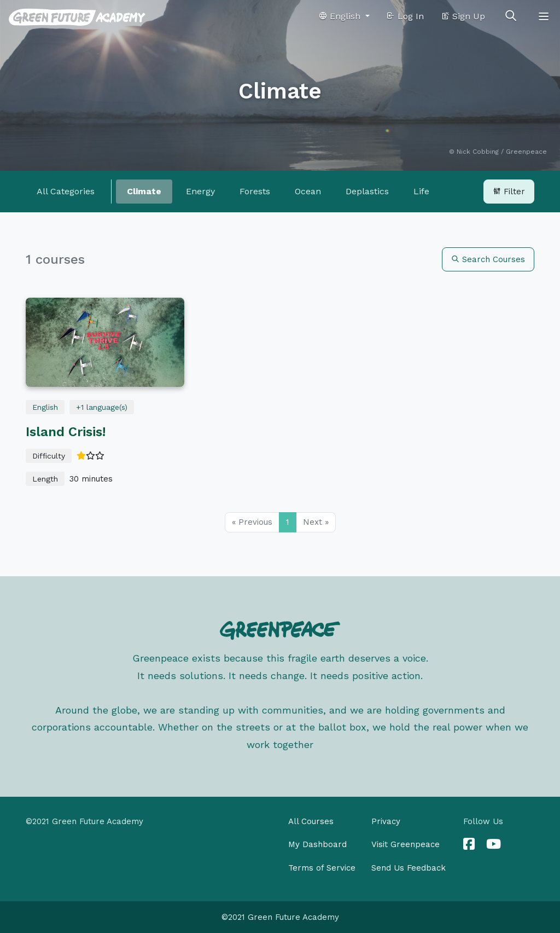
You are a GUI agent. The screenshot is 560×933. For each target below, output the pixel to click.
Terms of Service (322, 868)
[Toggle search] (511, 16)
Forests (255, 191)
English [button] (341, 16)
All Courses (311, 821)
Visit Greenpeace (406, 844)
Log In (405, 16)
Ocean (308, 191)
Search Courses (488, 259)
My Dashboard (317, 844)
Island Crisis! (66, 432)
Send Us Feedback (409, 868)
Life (421, 191)
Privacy (386, 821)
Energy (200, 191)
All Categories (66, 191)
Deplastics (367, 191)
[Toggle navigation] (544, 16)
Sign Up (463, 16)
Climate (144, 191)
